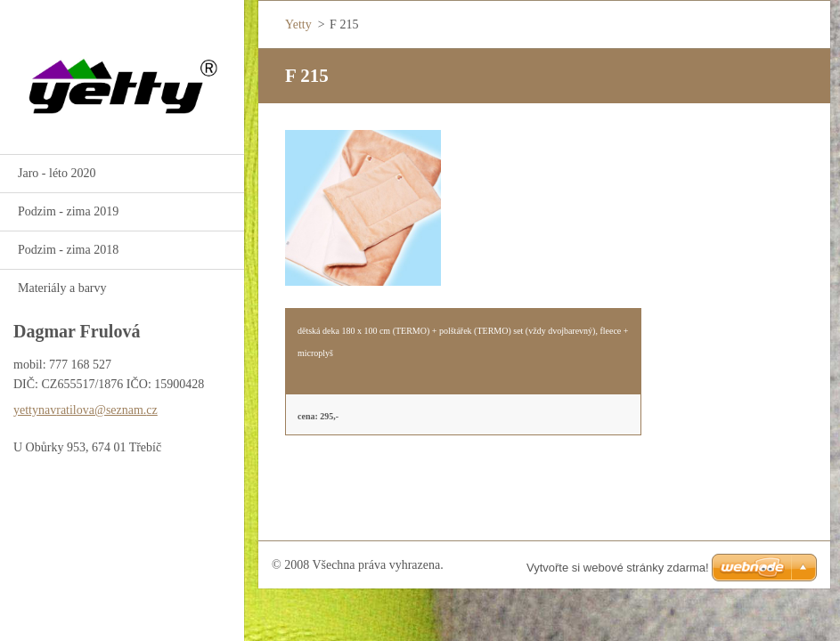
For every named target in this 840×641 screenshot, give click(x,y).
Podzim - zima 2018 (68, 250)
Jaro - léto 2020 (57, 173)
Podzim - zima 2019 (68, 211)
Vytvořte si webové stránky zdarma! (618, 568)
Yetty (298, 24)
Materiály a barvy (62, 288)
